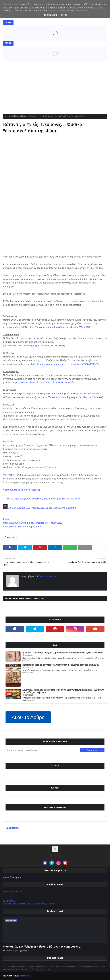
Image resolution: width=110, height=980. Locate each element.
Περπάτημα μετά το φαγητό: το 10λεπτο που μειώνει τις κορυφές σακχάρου (61, 665)
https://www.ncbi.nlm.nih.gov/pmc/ (22, 527)
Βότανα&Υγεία (48, 576)
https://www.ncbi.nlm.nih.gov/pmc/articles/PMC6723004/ (72, 397)
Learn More (51, 15)
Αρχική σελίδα (11, 116)
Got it (64, 15)
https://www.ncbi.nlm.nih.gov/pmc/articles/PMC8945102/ (59, 327)
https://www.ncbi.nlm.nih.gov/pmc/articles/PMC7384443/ (43, 383)
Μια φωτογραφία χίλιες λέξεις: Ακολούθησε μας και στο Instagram (42, 508)
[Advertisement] (55, 84)
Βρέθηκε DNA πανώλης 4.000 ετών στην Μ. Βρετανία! (29, 904)
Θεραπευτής (13, 828)
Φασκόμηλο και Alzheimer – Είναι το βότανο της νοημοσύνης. (42, 947)
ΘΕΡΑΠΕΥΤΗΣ (74, 475)
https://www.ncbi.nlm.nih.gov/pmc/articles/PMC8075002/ (68, 364)
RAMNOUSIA (9, 901)
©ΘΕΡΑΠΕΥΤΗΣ (11, 475)
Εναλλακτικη (23, 116)
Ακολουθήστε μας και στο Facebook (22, 490)
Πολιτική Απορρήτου (13, 877)
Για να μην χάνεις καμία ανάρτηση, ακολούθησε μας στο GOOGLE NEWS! (44, 499)
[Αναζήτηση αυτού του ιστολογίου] (43, 750)
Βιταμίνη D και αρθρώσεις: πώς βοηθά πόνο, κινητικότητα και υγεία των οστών (63, 653)
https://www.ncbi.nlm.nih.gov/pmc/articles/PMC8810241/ (34, 346)
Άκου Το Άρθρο (28, 717)
